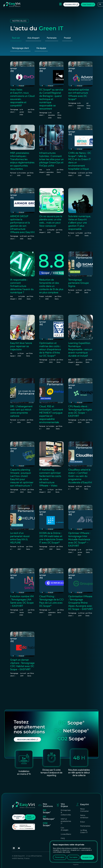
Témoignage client (20, 38)
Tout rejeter (73, 857)
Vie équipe (41, 38)
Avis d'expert (33, 28)
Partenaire (52, 28)
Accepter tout (87, 857)
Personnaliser (60, 857)
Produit (67, 28)
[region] (74, 852)
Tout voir (16, 28)
